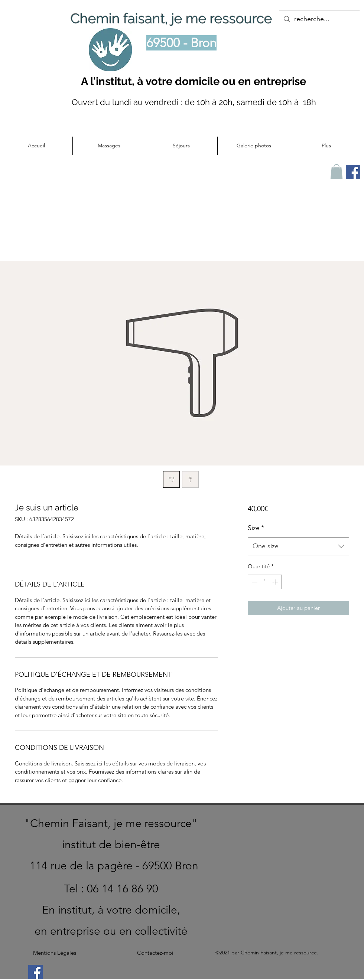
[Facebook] (35, 972)
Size (256, 528)
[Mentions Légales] (55, 953)
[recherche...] (319, 19)
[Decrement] (254, 582)
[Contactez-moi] (155, 953)
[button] (109, 146)
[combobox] (298, 546)
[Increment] (276, 582)
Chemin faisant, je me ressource (171, 19)
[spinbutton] (265, 582)
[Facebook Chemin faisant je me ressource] (353, 172)
